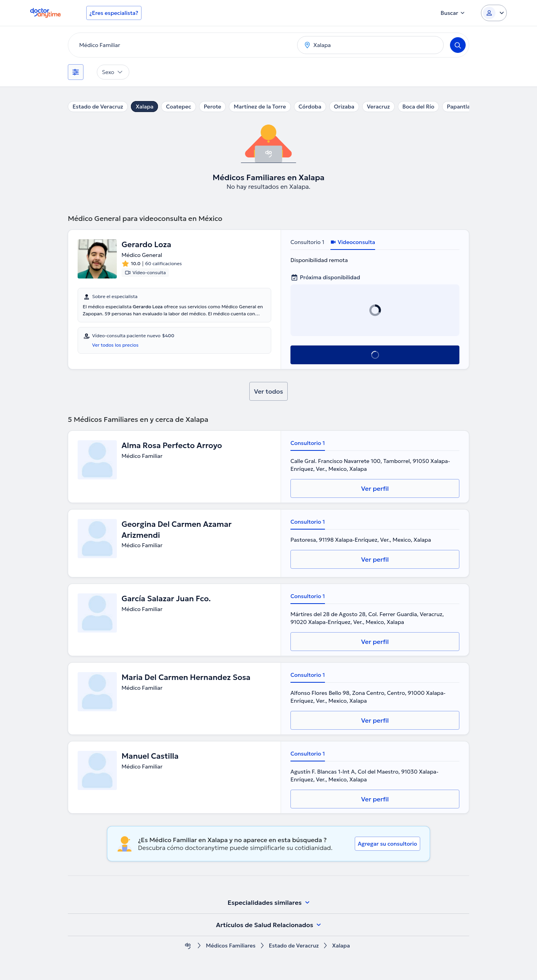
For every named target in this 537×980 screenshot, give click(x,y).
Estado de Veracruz (98, 107)
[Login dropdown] (494, 13)
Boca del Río (418, 107)
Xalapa (144, 107)
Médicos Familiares (230, 946)
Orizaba (344, 107)
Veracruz (378, 107)
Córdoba (310, 107)
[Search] (458, 45)
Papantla (458, 107)
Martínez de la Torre (260, 107)
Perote (213, 107)
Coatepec (178, 107)
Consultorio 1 (307, 242)
